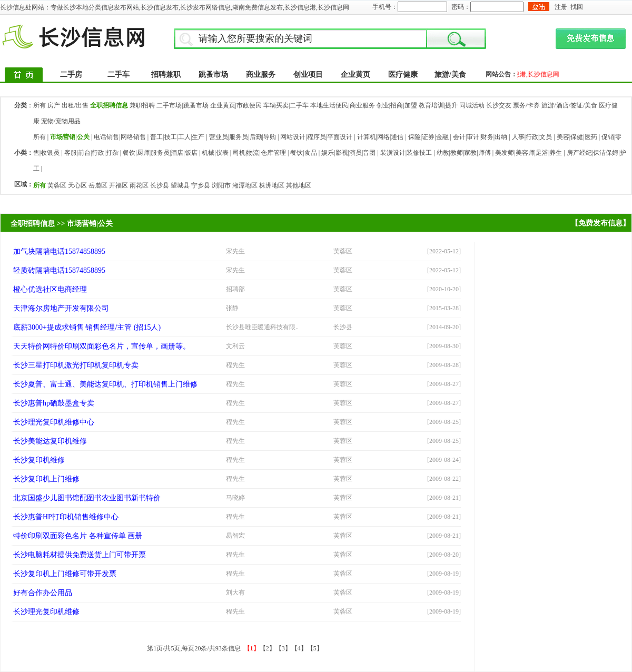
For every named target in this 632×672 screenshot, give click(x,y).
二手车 (118, 75)
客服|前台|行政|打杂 (91, 153)
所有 (39, 105)
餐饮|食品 (303, 153)
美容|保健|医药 (577, 137)
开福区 (118, 185)
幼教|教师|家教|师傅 (464, 153)
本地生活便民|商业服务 (342, 105)
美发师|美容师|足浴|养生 (529, 153)
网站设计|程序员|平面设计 (316, 137)
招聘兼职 (166, 75)
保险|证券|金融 (428, 137)
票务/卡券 (526, 105)
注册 (561, 7)
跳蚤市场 (213, 75)
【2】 (268, 648)
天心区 (77, 185)
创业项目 (308, 75)
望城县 (180, 185)
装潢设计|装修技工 (406, 153)
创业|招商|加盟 (397, 105)
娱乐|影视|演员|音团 (348, 153)
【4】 (299, 648)
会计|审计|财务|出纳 (480, 137)
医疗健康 (403, 75)
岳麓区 (98, 185)
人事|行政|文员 (532, 137)
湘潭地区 (245, 185)
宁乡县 (201, 185)
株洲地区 (272, 185)
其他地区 (299, 185)
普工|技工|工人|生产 (177, 137)
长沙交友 (499, 105)
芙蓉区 (57, 185)
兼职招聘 (142, 105)
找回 (577, 7)
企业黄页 (355, 75)
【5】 (315, 648)
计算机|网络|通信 (381, 137)
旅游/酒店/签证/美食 (569, 105)
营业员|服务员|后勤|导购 (243, 137)
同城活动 (472, 105)
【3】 (283, 648)
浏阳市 (221, 185)
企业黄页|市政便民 (236, 105)
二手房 (71, 75)
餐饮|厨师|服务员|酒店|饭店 (160, 153)
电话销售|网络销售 (120, 137)
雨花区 (139, 185)
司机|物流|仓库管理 (259, 153)
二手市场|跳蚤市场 (182, 105)
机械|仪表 (215, 153)
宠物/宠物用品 (61, 121)
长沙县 (160, 185)
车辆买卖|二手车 (286, 105)
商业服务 (261, 75)
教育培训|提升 (438, 105)
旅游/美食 (450, 75)
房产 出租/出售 (68, 105)
